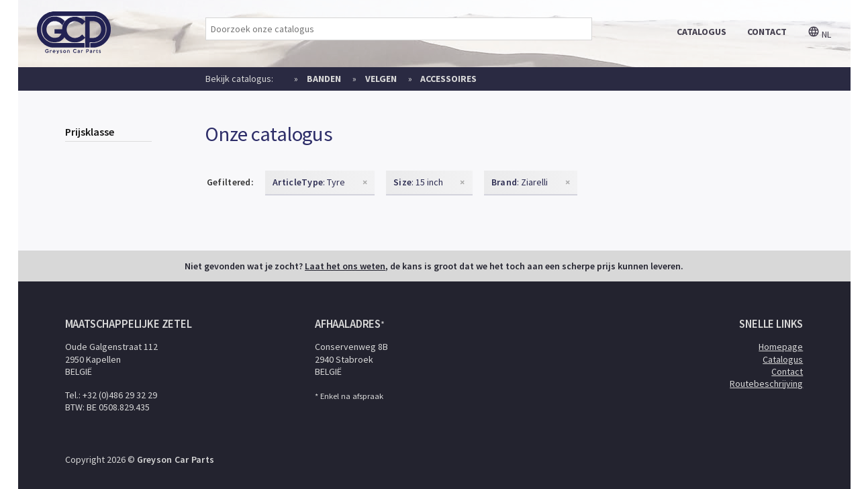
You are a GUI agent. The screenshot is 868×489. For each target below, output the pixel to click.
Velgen (381, 79)
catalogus (702, 32)
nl (819, 34)
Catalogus (783, 359)
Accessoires (448, 79)
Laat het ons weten (345, 266)
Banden (324, 79)
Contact (787, 371)
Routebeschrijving (766, 384)
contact (767, 32)
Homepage (781, 347)
